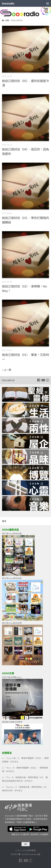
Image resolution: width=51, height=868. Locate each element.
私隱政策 (25, 834)
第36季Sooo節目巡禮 (12, 578)
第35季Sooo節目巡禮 (12, 623)
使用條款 (35, 834)
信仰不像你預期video (12, 677)
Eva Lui (10, 787)
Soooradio (8, 3)
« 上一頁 (7, 370)
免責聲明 (44, 834)
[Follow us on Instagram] (47, 380)
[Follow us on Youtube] (43, 380)
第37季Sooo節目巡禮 (12, 533)
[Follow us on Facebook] (39, 380)
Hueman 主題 (35, 854)
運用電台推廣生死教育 (12, 722)
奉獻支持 (16, 834)
